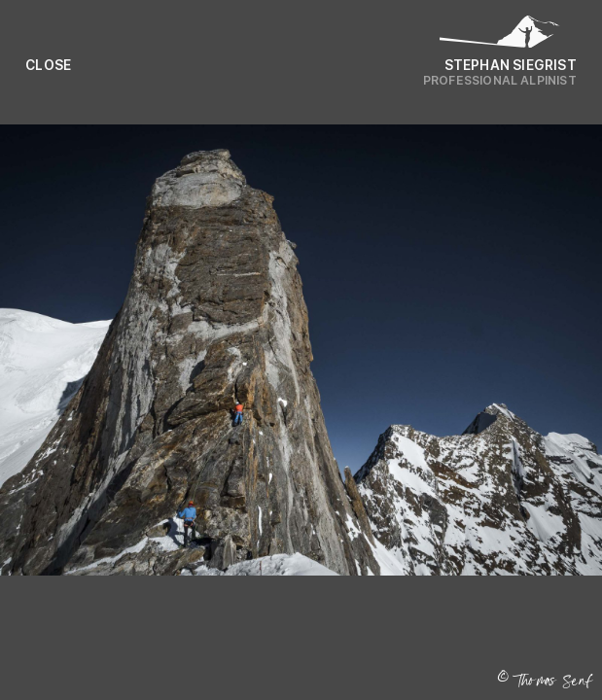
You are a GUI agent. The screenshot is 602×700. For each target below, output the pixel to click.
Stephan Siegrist (511, 65)
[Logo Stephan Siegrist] (500, 36)
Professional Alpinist (500, 80)
